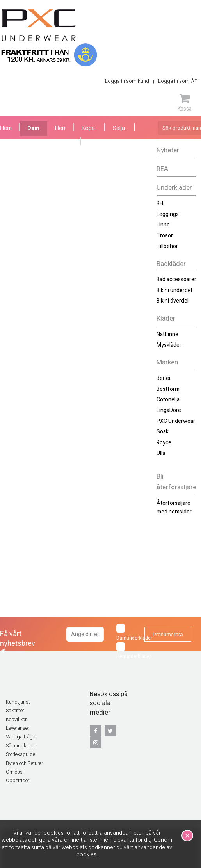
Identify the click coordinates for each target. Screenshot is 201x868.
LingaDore (169, 410)
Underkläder (174, 188)
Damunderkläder (128, 633)
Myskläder (169, 345)
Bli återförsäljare (176, 482)
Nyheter (168, 150)
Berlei (163, 378)
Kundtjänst (18, 702)
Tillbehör (167, 246)
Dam (33, 128)
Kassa (185, 103)
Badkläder (171, 264)
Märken (167, 362)
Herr (60, 128)
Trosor (165, 236)
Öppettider (18, 781)
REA (162, 169)
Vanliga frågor (21, 737)
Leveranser (18, 728)
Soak (163, 432)
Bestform (168, 389)
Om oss (14, 772)
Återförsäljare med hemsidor (174, 507)
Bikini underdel (174, 290)
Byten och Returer (24, 763)
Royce (164, 443)
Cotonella (168, 400)
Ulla (161, 453)
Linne (163, 225)
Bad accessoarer (176, 279)
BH (160, 204)
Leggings (168, 214)
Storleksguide (20, 754)
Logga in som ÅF (178, 81)
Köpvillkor (16, 720)
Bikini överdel (173, 301)
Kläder (166, 318)
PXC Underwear (176, 421)
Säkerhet (15, 711)
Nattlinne (167, 334)
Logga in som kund (127, 81)
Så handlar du (21, 746)
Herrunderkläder (128, 651)
